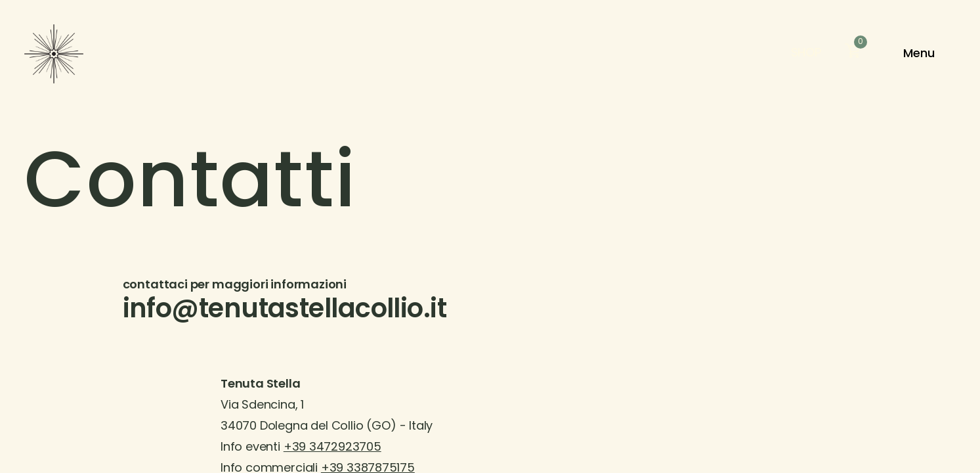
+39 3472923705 (332, 448)
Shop (806, 54)
